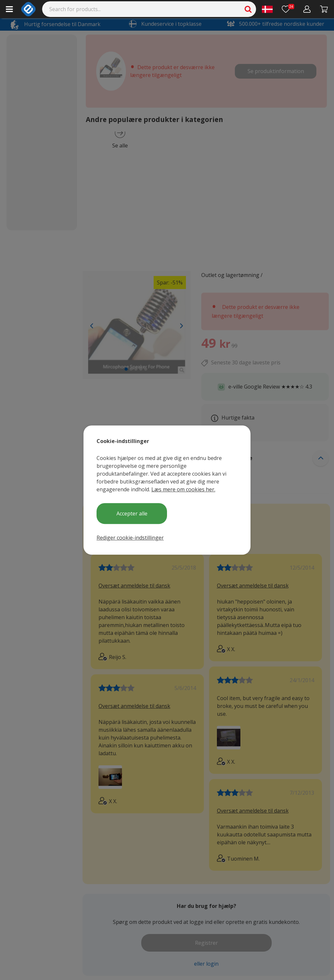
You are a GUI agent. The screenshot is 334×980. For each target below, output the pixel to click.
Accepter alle (132, 513)
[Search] (149, 9)
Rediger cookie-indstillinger (130, 538)
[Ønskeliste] (288, 9)
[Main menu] (9, 9)
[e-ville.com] (28, 9)
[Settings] (267, 9)
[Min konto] (307, 9)
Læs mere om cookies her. (183, 489)
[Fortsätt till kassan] (324, 9)
